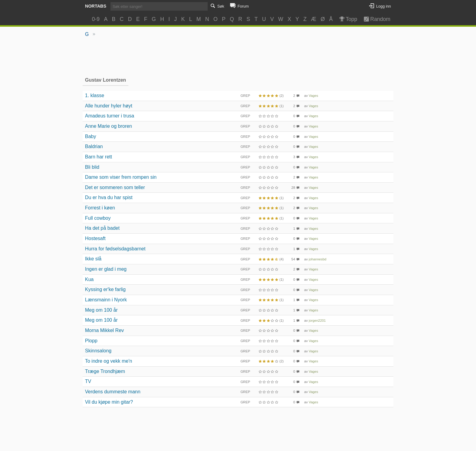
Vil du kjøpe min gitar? (109, 402)
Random (374, 19)
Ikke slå (93, 259)
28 (293, 188)
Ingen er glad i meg (106, 269)
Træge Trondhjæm (105, 371)
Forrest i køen (100, 208)
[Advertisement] (238, 56)
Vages (313, 96)
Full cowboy (98, 218)
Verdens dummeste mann (113, 392)
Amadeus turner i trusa (110, 116)
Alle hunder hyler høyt (109, 106)
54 (293, 259)
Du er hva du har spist (109, 197)
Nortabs (96, 6)
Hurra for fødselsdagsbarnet (115, 249)
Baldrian (94, 146)
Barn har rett (99, 157)
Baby (90, 136)
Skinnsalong (98, 351)
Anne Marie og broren (109, 126)
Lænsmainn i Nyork (106, 300)
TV (88, 381)
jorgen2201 (317, 320)
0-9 (96, 19)
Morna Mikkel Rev (104, 330)
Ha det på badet (102, 228)
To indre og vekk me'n (109, 361)
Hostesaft (95, 238)
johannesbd (318, 259)
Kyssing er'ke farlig (105, 289)
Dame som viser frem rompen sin (121, 177)
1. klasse (95, 95)
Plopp (91, 341)
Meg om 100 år (101, 310)
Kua (89, 279)
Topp (348, 19)
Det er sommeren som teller (115, 187)
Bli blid (92, 167)
